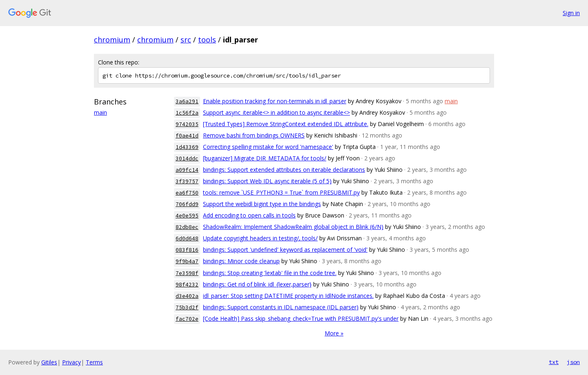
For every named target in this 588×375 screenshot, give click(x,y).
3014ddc (187, 159)
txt (554, 362)
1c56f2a (187, 113)
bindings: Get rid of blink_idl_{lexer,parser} (257, 284)
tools (207, 40)
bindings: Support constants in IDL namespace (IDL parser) (281, 307)
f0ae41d (187, 136)
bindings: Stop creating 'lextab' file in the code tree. (270, 273)
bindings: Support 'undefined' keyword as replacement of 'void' (285, 250)
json (573, 362)
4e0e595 (187, 216)
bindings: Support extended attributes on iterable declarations (284, 170)
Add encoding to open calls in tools (249, 215)
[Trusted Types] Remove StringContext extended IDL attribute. (286, 124)
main (100, 112)
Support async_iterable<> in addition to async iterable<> (276, 112)
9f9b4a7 (187, 261)
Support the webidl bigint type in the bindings (262, 204)
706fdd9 (187, 204)
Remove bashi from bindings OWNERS (254, 135)
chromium (112, 40)
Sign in (571, 13)
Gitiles (49, 362)
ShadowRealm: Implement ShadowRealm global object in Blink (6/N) (293, 227)
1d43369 (187, 147)
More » (334, 333)
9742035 (187, 124)
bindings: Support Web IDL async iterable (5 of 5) (267, 181)
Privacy (71, 362)
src (186, 40)
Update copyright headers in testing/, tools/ (260, 238)
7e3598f (187, 273)
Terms (94, 362)
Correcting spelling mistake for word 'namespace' (268, 147)
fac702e (187, 319)
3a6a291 (187, 101)
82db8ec (187, 227)
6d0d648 (187, 239)
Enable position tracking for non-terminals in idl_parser (275, 101)
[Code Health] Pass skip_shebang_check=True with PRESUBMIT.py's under (301, 318)
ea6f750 (187, 193)
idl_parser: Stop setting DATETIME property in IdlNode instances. (288, 296)
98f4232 (187, 285)
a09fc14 (187, 170)
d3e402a (187, 296)
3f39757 (187, 181)
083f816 (187, 250)
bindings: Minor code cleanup (241, 261)
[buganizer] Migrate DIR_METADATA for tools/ (265, 158)
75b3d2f (187, 307)
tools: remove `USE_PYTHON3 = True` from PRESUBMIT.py (281, 192)
